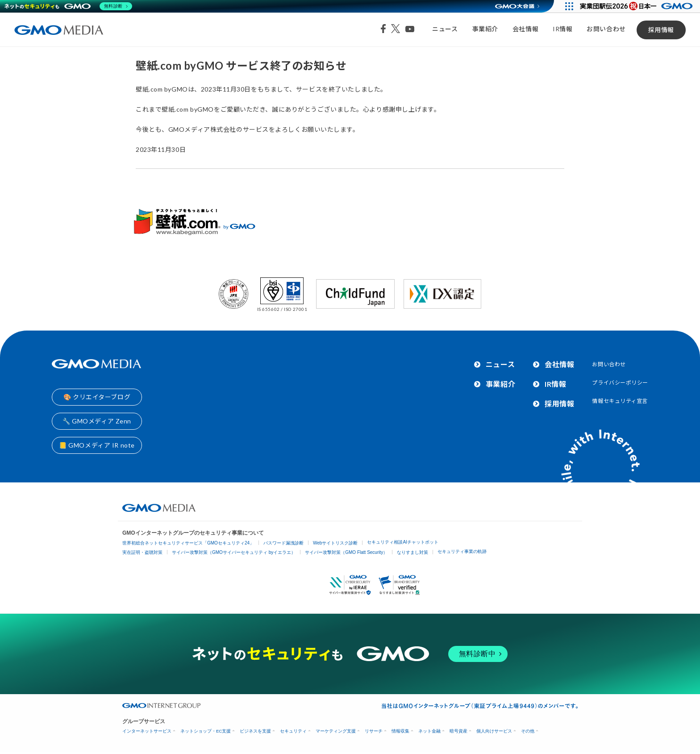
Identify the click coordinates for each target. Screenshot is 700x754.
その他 (528, 731)
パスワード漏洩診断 (283, 543)
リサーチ (374, 731)
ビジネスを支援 (255, 731)
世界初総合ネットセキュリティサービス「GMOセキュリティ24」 (188, 543)
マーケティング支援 (336, 731)
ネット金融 (429, 731)
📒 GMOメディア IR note (97, 445)
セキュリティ (293, 731)
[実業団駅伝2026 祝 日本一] (638, 6)
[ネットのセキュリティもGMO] (69, 6)
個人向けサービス (494, 731)
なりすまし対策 (412, 552)
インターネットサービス (147, 731)
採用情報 (661, 30)
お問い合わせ (606, 29)
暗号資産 (458, 731)
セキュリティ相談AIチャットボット (402, 542)
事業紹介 (485, 29)
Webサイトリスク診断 (335, 543)
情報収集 (400, 731)
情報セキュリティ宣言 (620, 401)
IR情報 (562, 29)
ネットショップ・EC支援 (206, 731)
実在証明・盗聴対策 (142, 552)
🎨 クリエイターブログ (97, 397)
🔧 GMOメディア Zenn (97, 421)
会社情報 (525, 29)
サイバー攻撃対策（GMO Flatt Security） (346, 552)
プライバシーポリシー (620, 383)
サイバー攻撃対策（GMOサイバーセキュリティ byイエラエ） (234, 552)
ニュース (445, 29)
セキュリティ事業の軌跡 (462, 551)
